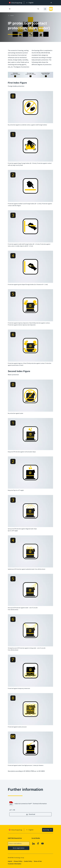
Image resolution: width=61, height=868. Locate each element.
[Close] (51, 3)
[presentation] (30, 3)
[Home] (11, 15)
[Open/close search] (38, 9)
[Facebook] (38, 844)
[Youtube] (43, 844)
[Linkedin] (34, 844)
